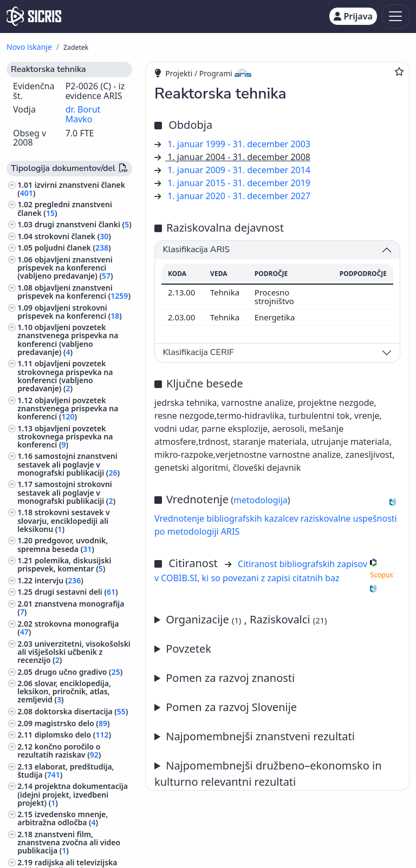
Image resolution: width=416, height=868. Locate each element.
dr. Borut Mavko (83, 114)
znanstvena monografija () (71, 608)
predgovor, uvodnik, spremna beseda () (63, 544)
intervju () (59, 580)
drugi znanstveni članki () (83, 224)
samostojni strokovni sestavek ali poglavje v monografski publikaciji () (66, 492)
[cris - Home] (34, 16)
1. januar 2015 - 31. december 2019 (239, 183)
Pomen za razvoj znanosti (230, 678)
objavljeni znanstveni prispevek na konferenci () (74, 292)
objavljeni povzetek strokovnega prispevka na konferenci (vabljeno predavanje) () (65, 376)
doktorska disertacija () (82, 711)
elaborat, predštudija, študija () (66, 771)
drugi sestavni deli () (76, 592)
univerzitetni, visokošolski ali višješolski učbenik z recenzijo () (74, 652)
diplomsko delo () (73, 735)
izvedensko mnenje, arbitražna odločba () (63, 818)
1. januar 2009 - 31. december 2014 (239, 170)
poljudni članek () (73, 248)
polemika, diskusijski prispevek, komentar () (64, 564)
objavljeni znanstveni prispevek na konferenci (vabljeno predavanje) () (65, 268)
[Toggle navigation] (396, 17)
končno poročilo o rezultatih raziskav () (59, 751)
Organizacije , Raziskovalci (246, 619)
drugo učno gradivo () (79, 672)
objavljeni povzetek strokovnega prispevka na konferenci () (65, 436)
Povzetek (188, 649)
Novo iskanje (29, 47)
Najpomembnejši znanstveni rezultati (260, 736)
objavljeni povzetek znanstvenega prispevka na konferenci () (68, 408)
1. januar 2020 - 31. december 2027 (239, 196)
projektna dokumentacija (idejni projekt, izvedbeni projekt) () (73, 794)
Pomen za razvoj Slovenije (231, 707)
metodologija (261, 500)
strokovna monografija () (68, 628)
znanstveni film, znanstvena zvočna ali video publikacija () (69, 842)
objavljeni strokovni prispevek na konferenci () (70, 312)
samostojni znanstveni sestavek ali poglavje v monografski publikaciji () (69, 464)
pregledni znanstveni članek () (65, 208)
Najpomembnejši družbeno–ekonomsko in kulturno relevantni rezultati (268, 774)
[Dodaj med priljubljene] (399, 71)
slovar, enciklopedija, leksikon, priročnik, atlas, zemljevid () (64, 691)
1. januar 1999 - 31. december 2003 (239, 144)
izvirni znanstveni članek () (71, 189)
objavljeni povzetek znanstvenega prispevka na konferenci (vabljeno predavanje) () (68, 340)
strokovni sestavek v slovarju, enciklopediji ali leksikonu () (64, 520)
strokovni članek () (73, 236)
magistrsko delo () (72, 723)
